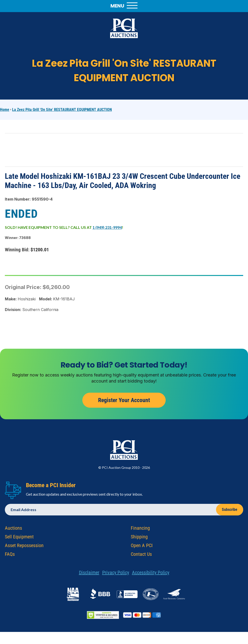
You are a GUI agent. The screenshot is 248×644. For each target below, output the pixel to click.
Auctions (13, 529)
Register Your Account (124, 401)
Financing (140, 529)
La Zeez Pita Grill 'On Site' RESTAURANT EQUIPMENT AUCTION (62, 110)
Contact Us (141, 556)
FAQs (10, 556)
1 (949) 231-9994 (107, 227)
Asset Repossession (24, 547)
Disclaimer (89, 574)
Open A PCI (142, 547)
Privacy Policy (116, 574)
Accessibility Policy (151, 574)
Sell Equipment (19, 538)
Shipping (139, 538)
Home (5, 110)
